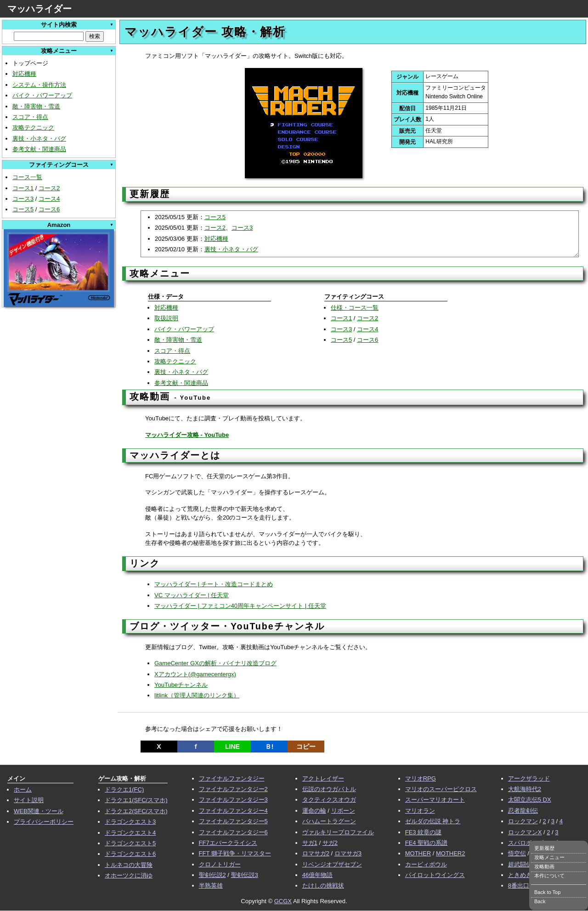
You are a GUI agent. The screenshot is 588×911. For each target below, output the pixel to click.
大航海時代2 (525, 789)
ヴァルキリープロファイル (338, 832)
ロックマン (523, 821)
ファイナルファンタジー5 (233, 821)
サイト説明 (29, 800)
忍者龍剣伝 (523, 811)
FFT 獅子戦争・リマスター (235, 853)
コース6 (49, 209)
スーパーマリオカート (435, 800)
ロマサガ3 (348, 853)
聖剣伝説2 (212, 875)
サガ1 (310, 843)
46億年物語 (317, 875)
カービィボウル (426, 864)
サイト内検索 (59, 25)
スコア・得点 (30, 117)
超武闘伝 (520, 864)
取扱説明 (166, 318)
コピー (306, 747)
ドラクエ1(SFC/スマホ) (136, 800)
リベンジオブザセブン (332, 864)
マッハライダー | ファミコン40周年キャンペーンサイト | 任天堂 (240, 606)
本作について (549, 876)
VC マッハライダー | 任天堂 (192, 595)
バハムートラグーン (329, 821)
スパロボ (520, 843)
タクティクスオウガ (329, 800)
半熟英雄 (211, 886)
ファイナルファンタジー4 (233, 811)
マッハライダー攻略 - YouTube (187, 435)
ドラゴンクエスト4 (130, 833)
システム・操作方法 (39, 85)
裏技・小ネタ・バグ (39, 139)
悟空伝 (517, 853)
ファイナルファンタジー (232, 778)
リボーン (343, 811)
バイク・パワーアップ (42, 95)
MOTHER (418, 853)
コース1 (23, 188)
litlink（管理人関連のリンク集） (197, 695)
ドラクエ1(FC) (124, 789)
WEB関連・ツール (39, 811)
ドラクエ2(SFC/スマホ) (136, 811)
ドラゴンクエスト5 (130, 843)
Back (540, 901)
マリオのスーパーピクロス (441, 789)
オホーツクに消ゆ (129, 875)
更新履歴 (544, 848)
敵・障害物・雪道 (36, 106)
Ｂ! (269, 747)
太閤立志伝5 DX (530, 800)
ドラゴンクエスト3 (130, 822)
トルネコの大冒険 (129, 865)
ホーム (23, 789)
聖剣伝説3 (245, 875)
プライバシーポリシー (44, 822)
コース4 (49, 199)
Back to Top (547, 892)
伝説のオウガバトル (329, 789)
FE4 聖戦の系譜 (426, 843)
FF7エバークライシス (228, 843)
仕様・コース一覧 (355, 308)
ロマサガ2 (316, 853)
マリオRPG (421, 778)
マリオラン (420, 811)
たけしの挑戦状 (323, 886)
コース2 (49, 188)
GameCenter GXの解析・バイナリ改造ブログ (215, 663)
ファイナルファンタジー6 (233, 832)
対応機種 (24, 74)
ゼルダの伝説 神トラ (433, 821)
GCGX (283, 901)
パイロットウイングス (435, 875)
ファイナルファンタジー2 (233, 789)
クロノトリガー (220, 864)
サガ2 (330, 843)
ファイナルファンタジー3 (233, 800)
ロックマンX (525, 832)
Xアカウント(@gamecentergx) (195, 674)
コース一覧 (27, 177)
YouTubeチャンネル (181, 685)
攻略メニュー (549, 857)
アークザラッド (529, 778)
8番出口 (519, 886)
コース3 (23, 199)
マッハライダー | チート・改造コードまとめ (214, 584)
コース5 (23, 209)
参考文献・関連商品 (39, 149)
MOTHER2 (451, 853)
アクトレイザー (323, 778)
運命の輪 (314, 811)
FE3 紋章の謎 (423, 832)
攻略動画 (544, 866)
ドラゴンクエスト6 (130, 854)
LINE (232, 747)
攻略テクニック (33, 127)
